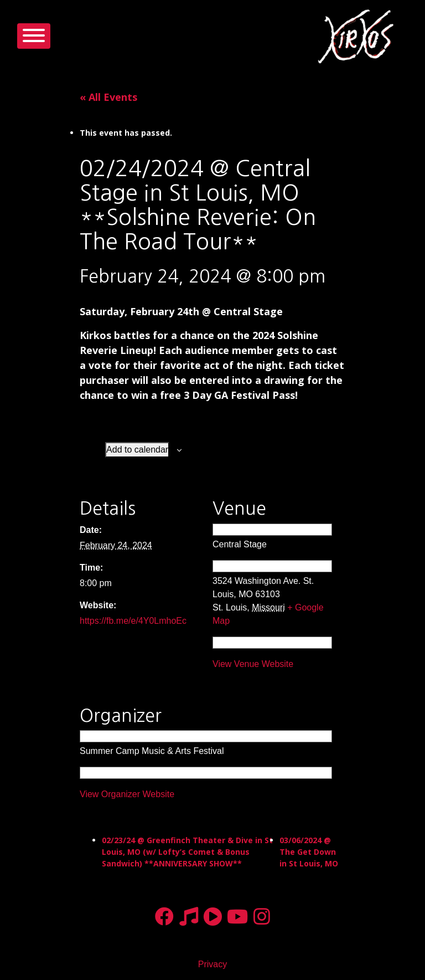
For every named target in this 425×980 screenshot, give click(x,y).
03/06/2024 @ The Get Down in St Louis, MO (309, 852)
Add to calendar (137, 450)
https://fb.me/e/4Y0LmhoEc (133, 621)
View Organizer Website (127, 794)
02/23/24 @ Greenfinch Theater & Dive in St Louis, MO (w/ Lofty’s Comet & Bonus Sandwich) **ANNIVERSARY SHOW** (187, 852)
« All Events (108, 97)
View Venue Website (253, 664)
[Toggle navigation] (34, 36)
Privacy (212, 964)
